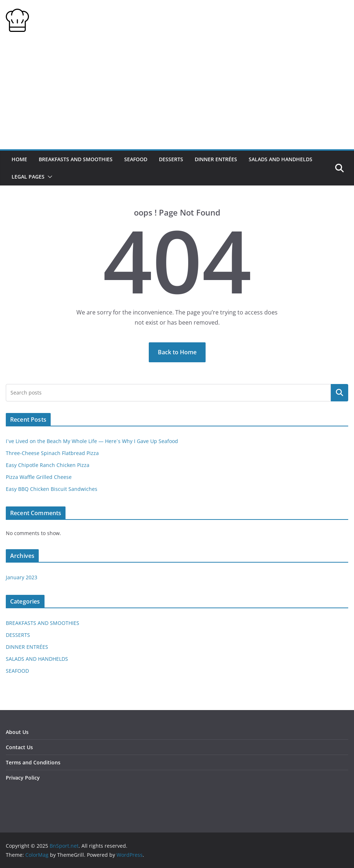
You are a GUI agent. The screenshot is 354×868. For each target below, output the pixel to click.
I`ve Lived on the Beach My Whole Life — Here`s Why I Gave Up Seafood (92, 441)
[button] (49, 177)
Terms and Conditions (33, 762)
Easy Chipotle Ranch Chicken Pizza (48, 465)
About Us (17, 732)
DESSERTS (171, 159)
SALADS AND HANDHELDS (281, 159)
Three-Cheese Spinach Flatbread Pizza (52, 453)
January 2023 (22, 577)
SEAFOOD (136, 159)
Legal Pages (28, 177)
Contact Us (19, 747)
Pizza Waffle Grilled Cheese (39, 477)
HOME (19, 159)
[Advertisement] (177, 95)
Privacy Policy (23, 778)
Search (340, 393)
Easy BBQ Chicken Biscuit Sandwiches (52, 489)
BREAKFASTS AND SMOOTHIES (76, 159)
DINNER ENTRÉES (216, 159)
